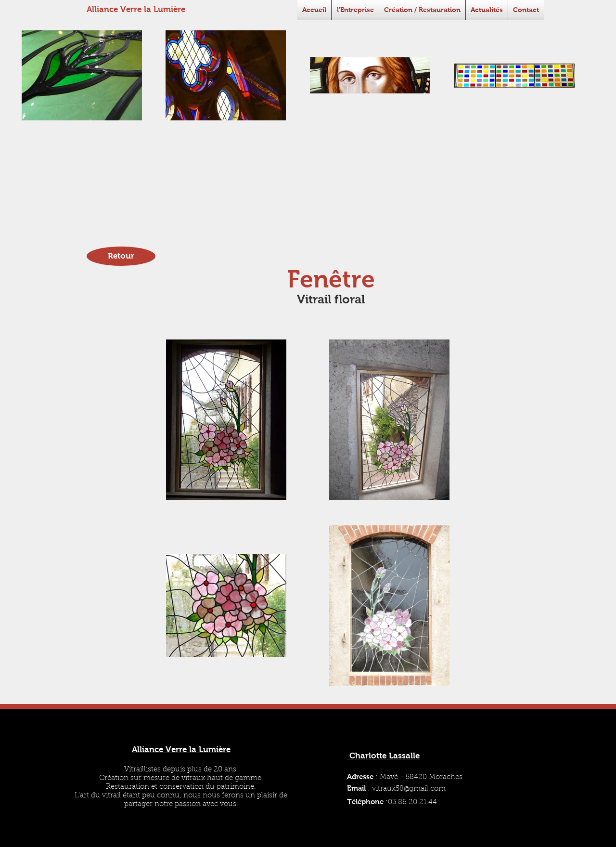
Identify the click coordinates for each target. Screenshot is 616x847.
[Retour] (121, 256)
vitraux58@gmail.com (409, 789)
